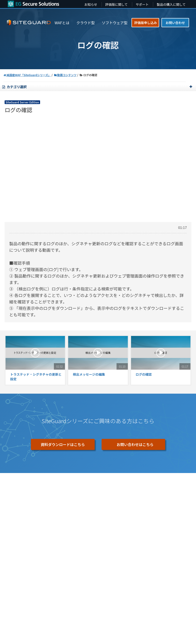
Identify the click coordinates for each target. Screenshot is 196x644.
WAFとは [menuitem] (62, 23)
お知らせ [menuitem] (91, 4)
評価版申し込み (146, 23)
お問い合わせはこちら (135, 444)
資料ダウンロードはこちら (63, 444)
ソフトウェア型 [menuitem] (115, 23)
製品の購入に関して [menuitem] (171, 4)
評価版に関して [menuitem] (117, 4)
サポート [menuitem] (142, 4)
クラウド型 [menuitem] (86, 23)
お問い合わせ (175, 23)
